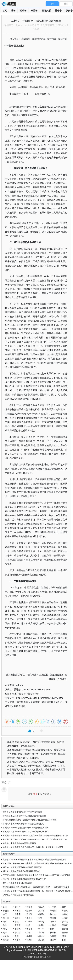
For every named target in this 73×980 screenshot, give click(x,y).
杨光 (64, 940)
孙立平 (53, 940)
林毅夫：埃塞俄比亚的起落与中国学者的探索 (22, 812)
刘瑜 (28, 932)
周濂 (5, 922)
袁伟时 (41, 925)
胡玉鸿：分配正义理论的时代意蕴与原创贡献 (22, 867)
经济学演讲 (34, 694)
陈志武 (65, 911)
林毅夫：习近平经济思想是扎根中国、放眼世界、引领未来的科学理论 (33, 847)
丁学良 (53, 907)
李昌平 (29, 918)
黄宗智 (41, 911)
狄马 (28, 925)
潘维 (64, 936)
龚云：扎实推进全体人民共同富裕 (17, 883)
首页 (4, 11)
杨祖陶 (41, 914)
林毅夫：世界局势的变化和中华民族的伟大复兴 (23, 824)
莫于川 (18, 940)
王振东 (18, 925)
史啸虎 (53, 925)
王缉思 (41, 922)
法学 (13, 11)
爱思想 (9, 4)
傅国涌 (18, 911)
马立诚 (29, 914)
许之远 (6, 936)
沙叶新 (18, 932)
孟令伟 (29, 929)
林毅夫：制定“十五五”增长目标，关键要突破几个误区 (26, 831)
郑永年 (29, 907)
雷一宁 (41, 929)
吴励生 (41, 936)
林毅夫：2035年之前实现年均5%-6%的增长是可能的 (26, 828)
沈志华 (53, 914)
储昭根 (53, 932)
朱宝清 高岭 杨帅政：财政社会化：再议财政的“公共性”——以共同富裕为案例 (36, 887)
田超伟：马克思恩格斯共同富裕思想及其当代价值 (24, 879)
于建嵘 (53, 911)
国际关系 (46, 11)
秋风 (5, 929)
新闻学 (69, 11)
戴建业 (18, 918)
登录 (35, 794)
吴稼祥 (65, 932)
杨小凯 (29, 936)
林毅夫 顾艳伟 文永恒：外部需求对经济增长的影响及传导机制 (30, 820)
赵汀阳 (6, 918)
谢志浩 (41, 940)
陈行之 (18, 907)
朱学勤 (53, 936)
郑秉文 (6, 940)
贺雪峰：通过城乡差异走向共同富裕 (18, 895)
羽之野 (29, 940)
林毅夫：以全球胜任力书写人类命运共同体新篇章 (24, 816)
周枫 (52, 929)
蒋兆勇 (65, 929)
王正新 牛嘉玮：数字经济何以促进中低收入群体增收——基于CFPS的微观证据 (36, 875)
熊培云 (65, 925)
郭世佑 (65, 922)
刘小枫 (18, 929)
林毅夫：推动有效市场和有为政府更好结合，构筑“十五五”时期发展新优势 (35, 839)
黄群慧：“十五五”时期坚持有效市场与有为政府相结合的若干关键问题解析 (35, 859)
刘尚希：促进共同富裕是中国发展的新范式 (21, 871)
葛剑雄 (41, 932)
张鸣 (40, 918)
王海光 (65, 918)
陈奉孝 (53, 922)
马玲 (5, 925)
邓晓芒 (29, 922)
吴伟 (5, 932)
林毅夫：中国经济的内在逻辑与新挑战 (19, 843)
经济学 (23, 11)
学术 (14, 694)
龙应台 (41, 907)
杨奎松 (53, 918)
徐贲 (5, 914)
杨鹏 (17, 922)
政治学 (34, 11)
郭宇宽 (18, 914)
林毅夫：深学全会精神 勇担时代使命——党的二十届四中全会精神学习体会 (35, 835)
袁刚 (17, 936)
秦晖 (5, 907)
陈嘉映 (29, 911)
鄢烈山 (6, 911)
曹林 (64, 907)
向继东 (65, 914)
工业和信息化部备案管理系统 (36, 957)
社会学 (58, 11)
